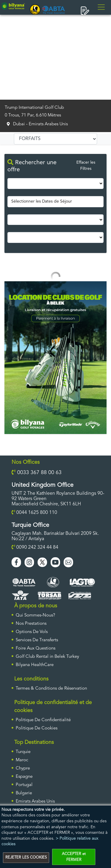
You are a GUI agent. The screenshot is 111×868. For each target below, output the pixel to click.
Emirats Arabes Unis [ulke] (35, 802)
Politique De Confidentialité (43, 720)
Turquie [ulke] (23, 752)
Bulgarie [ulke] (24, 793)
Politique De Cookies (37, 728)
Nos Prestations (31, 624)
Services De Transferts (37, 640)
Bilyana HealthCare (35, 665)
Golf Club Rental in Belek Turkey (47, 657)
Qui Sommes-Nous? (35, 615)
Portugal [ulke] (24, 785)
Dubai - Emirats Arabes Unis (40, 124)
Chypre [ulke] (23, 768)
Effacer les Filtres (86, 166)
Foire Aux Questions (36, 648)
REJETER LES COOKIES (26, 858)
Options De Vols (32, 632)
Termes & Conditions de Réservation (51, 689)
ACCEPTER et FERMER (74, 857)
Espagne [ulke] (24, 777)
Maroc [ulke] (22, 760)
